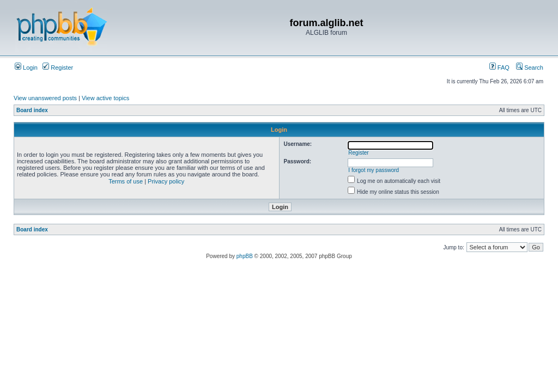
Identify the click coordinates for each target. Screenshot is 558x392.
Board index (32, 110)
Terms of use (126, 181)
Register (58, 68)
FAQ (499, 68)
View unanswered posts (45, 98)
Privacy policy (166, 181)
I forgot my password (374, 170)
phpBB (245, 256)
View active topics (105, 98)
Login (26, 68)
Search (530, 68)
